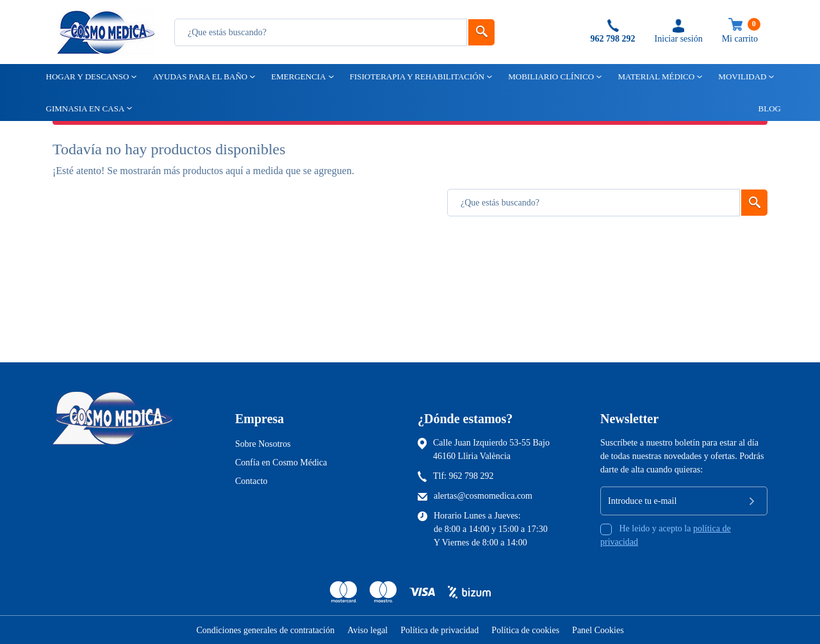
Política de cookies (525, 630)
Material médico (655, 76)
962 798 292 (471, 476)
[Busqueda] (321, 32)
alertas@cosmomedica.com (483, 496)
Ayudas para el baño (199, 76)
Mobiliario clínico (550, 76)
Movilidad (741, 76)
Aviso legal (367, 630)
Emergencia (297, 76)
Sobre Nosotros (263, 444)
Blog (764, 109)
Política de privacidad (439, 630)
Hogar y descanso (87, 76)
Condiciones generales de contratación (265, 630)
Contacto (251, 481)
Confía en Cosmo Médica (281, 463)
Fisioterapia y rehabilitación (416, 76)
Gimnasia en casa (85, 109)
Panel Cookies (598, 630)
